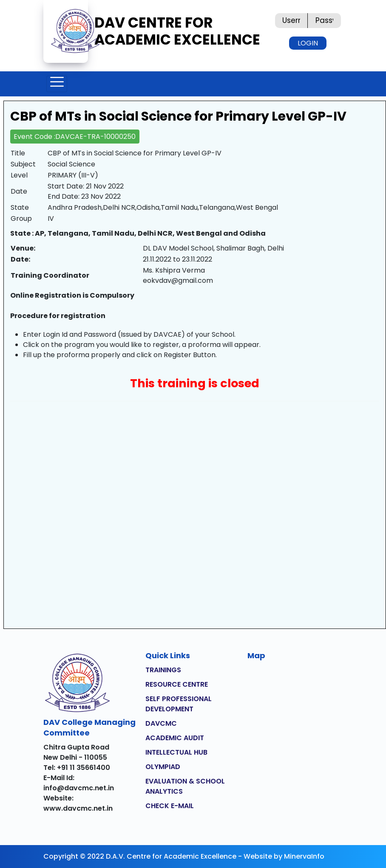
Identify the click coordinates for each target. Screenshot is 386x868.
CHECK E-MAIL (170, 806)
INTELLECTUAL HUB (176, 752)
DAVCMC (161, 723)
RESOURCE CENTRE (177, 684)
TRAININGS (163, 670)
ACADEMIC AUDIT (175, 738)
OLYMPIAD (163, 767)
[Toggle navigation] (57, 84)
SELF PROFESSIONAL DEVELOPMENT (179, 704)
